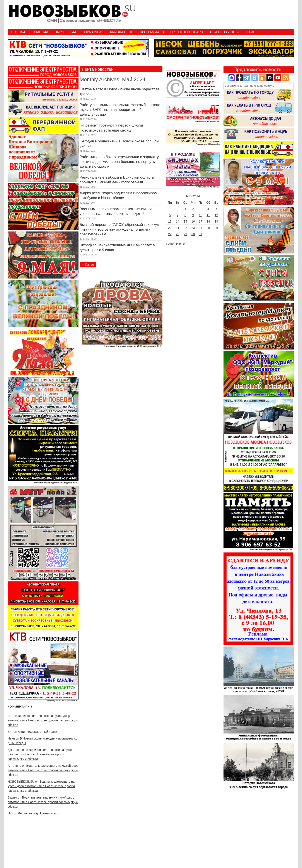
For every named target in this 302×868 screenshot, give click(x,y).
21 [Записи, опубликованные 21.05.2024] (177, 228)
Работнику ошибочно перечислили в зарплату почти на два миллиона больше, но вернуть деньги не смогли (119, 162)
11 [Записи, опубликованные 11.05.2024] (208, 215)
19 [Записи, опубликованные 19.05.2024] (216, 221)
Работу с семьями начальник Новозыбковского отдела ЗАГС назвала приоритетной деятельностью (120, 110)
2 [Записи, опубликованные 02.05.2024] (193, 209)
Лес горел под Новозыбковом (39, 813)
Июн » (181, 244)
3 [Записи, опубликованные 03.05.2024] (201, 209)
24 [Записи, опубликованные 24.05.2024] (201, 228)
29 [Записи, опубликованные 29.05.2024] (185, 234)
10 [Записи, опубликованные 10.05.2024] (201, 215)
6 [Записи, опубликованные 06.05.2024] (170, 215)
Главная (18, 32)
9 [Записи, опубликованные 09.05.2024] (193, 215)
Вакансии (40, 32)
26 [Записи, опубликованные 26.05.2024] (216, 228)
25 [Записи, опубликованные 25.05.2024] (208, 228)
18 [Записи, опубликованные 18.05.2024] (208, 221)
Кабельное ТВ (122, 32)
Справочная (93, 32)
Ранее (88, 265)
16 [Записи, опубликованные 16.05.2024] (193, 221)
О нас (251, 32)
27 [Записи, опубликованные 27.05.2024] (170, 234)
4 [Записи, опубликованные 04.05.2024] (208, 209)
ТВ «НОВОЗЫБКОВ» (224, 32)
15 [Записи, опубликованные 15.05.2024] (185, 221)
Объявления (65, 32)
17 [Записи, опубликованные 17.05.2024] (201, 221)
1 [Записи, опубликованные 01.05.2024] (185, 209)
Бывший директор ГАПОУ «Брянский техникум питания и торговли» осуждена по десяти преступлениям (120, 229)
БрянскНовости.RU (187, 32)
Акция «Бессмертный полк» (38, 732)
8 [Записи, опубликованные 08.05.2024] (185, 215)
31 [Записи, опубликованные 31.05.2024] (201, 234)
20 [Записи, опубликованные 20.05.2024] (170, 228)
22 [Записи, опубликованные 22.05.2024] (185, 228)
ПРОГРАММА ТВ (152, 32)
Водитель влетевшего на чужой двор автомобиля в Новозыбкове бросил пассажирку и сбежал (43, 720)
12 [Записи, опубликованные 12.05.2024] (216, 215)
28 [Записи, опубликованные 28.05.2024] (177, 234)
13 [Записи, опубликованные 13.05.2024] (170, 221)
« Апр (170, 244)
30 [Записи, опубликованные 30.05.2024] (193, 234)
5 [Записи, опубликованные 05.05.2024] (216, 209)
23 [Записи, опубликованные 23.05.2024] (193, 228)
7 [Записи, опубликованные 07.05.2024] (177, 215)
